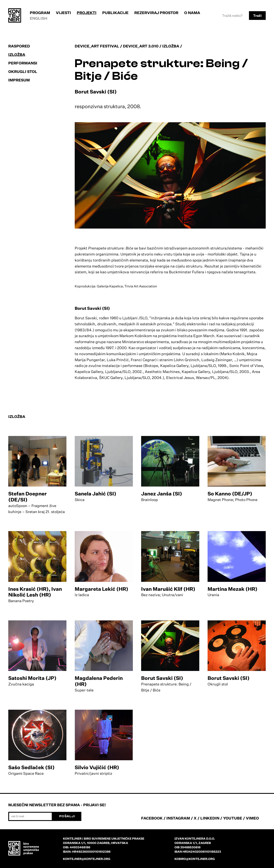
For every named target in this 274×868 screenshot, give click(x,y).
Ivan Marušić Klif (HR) (168, 589)
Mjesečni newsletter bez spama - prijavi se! (57, 805)
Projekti (87, 13)
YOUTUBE (233, 818)
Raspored (19, 46)
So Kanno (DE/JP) (230, 494)
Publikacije (115, 13)
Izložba (17, 54)
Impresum (19, 80)
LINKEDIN (210, 818)
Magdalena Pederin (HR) (99, 681)
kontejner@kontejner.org (87, 859)
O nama (192, 13)
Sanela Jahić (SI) (96, 494)
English (39, 18)
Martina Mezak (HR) (233, 589)
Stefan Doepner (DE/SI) (28, 497)
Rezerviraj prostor (156, 13)
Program (40, 13)
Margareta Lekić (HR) (102, 589)
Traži (257, 16)
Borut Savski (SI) (162, 678)
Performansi (23, 63)
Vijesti (63, 13)
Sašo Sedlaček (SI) (31, 767)
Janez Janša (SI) (162, 494)
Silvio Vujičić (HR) (97, 767)
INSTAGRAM (178, 818)
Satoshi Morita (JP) (32, 678)
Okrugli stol (23, 71)
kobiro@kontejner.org (195, 859)
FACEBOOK (152, 818)
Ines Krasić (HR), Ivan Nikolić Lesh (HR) (35, 592)
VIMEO (252, 818)
